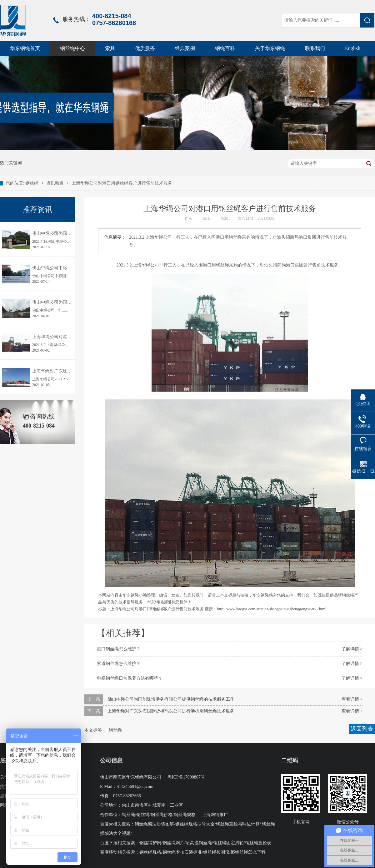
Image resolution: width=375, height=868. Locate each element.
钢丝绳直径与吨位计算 (238, 824)
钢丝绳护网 (150, 843)
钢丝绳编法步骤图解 (154, 824)
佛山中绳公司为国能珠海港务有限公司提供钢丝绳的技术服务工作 (171, 699)
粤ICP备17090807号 (186, 777)
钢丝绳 (32, 183)
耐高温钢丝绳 (199, 843)
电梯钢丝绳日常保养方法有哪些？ (130, 678)
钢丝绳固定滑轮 (228, 843)
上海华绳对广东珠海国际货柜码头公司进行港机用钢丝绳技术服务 (171, 711)
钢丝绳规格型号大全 (195, 824)
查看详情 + (352, 699)
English (353, 48)
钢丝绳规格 (185, 815)
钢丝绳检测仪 (216, 852)
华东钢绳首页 (25, 48)
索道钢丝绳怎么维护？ (119, 664)
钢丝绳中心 (72, 48)
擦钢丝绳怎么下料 (248, 852)
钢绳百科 (225, 48)
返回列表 (362, 729)
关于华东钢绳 (270, 48)
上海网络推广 (215, 815)
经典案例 (185, 48)
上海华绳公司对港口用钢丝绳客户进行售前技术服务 (122, 183)
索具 (110, 48)
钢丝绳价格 (162, 815)
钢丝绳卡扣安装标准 (182, 852)
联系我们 (315, 48)
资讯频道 (55, 183)
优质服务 (145, 48)
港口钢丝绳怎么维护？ (119, 649)
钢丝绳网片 (173, 843)
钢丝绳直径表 (258, 843)
